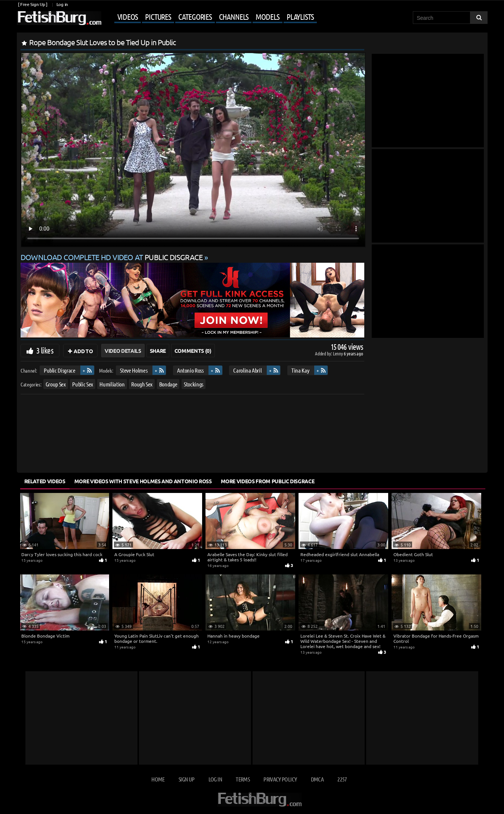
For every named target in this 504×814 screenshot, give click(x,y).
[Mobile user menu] (210, 17)
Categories (195, 16)
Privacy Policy (280, 779)
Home (158, 779)
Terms (243, 779)
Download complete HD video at (112, 257)
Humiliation (112, 384)
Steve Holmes (134, 370)
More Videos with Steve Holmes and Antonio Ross (143, 481)
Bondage (168, 384)
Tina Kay (300, 370)
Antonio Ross (190, 370)
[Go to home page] (59, 18)
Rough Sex (142, 384)
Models (267, 16)
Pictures (158, 16)
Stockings (194, 384)
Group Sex (55, 384)
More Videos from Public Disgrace (268, 481)
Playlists (300, 16)
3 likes (45, 350)
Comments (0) (193, 351)
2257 (342, 779)
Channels (234, 16)
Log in (62, 4)
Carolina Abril (247, 370)
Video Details (123, 351)
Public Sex (83, 384)
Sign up (186, 779)
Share (158, 351)
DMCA (317, 779)
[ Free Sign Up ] (33, 4)
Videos (128, 16)
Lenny (338, 353)
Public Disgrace (59, 370)
